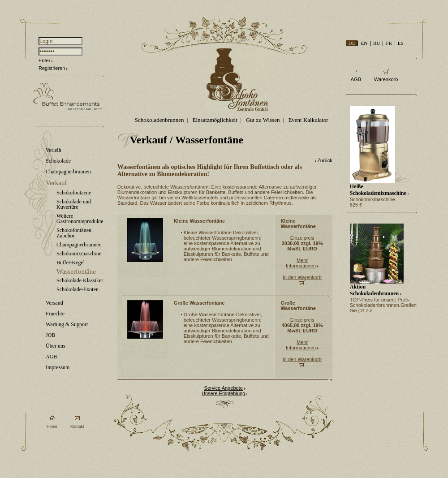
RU (377, 43)
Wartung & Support (67, 324)
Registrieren (52, 68)
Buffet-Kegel (71, 263)
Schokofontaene (74, 193)
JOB (50, 335)
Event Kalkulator (308, 120)
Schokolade (58, 161)
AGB (51, 357)
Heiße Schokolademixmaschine (378, 190)
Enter (44, 60)
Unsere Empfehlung (223, 393)
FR (389, 43)
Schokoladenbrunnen (159, 120)
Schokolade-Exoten (78, 289)
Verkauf (56, 183)
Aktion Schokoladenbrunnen (374, 290)
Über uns (56, 346)
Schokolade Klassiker (80, 280)
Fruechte (55, 314)
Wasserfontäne (76, 271)
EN (364, 43)
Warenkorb (386, 79)
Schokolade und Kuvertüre (74, 204)
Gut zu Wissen (263, 120)
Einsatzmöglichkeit (215, 120)
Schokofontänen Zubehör (74, 233)
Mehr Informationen (301, 263)
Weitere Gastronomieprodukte (80, 219)
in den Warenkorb (302, 277)
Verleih (54, 150)
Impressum (58, 367)
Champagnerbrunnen (68, 172)
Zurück (325, 160)
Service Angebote (224, 388)
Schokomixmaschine (79, 254)
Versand (54, 303)
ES (401, 43)
